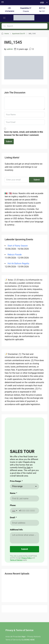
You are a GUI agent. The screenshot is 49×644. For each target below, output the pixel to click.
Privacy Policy (27, 558)
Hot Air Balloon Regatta (18, 263)
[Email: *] (24, 523)
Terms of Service (16, 560)
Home (7, 34)
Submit (9, 142)
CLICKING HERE (28, 640)
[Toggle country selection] (15, 511)
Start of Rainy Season (18, 246)
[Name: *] (24, 498)
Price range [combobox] (17, 486)
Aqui (24, 637)
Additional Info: (16, 530)
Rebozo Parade (15, 255)
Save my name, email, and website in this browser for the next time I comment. (24, 133)
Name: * (14, 493)
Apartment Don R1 (19, 34)
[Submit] (24, 549)
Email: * (13, 518)
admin (10, 49)
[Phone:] (28, 511)
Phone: (13, 505)
